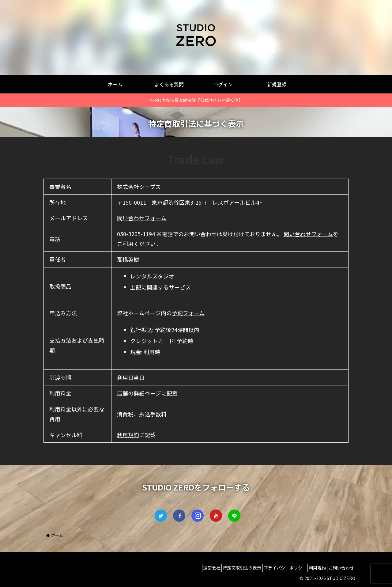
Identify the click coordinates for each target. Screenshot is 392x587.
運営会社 (193, 568)
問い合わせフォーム (142, 218)
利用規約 (128, 435)
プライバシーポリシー (275, 568)
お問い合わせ (339, 568)
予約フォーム (188, 313)
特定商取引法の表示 (228, 568)
